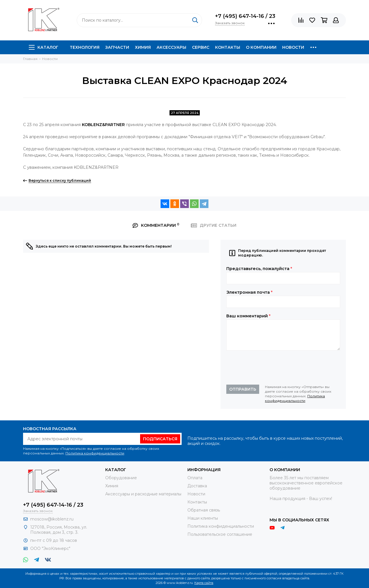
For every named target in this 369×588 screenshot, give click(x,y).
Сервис (201, 47)
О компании (261, 47)
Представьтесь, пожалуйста (259, 269)
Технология (85, 47)
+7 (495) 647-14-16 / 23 (245, 16)
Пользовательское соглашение (220, 534)
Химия (143, 47)
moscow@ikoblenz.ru (52, 519)
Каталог (44, 47)
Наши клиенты (203, 518)
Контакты (228, 47)
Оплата (195, 478)
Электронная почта (249, 292)
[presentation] (270, 368)
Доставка (197, 486)
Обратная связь (204, 510)
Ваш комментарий (248, 316)
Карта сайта (204, 583)
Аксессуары (171, 47)
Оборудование (121, 478)
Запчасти (117, 47)
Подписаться (160, 439)
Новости (293, 47)
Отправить (243, 389)
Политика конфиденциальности (295, 398)
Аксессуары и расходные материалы (143, 494)
